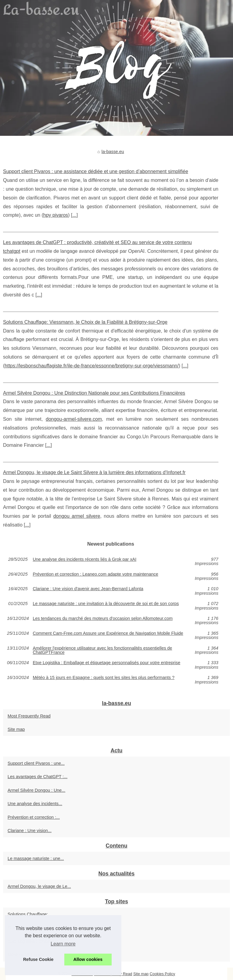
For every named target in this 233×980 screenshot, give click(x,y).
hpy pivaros (56, 215)
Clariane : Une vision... (30, 831)
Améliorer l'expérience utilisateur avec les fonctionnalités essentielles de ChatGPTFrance (103, 650)
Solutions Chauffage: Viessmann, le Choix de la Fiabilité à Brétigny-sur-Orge (85, 322)
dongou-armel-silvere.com (74, 419)
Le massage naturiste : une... (36, 858)
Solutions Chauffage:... (30, 914)
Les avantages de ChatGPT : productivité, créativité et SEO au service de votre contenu (97, 242)
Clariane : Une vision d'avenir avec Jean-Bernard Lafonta (88, 589)
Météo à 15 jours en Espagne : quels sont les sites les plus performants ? (104, 678)
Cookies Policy (162, 974)
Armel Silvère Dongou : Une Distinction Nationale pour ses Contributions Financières (94, 393)
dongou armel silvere (77, 516)
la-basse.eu (113, 152)
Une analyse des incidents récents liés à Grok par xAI (85, 559)
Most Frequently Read (29, 716)
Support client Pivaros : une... (36, 763)
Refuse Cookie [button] (38, 959)
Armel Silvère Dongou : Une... (36, 790)
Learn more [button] (63, 944)
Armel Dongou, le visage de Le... (39, 886)
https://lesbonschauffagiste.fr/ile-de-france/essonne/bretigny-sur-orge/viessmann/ (91, 366)
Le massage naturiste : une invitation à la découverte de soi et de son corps (106, 604)
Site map (16, 729)
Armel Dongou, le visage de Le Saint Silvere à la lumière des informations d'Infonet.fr (94, 472)
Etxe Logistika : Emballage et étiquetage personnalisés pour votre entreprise (106, 663)
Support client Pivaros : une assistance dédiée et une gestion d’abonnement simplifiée (96, 171)
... (74, 215)
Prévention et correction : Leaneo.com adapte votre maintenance (96, 574)
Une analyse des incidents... (35, 804)
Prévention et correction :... (34, 817)
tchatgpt (12, 251)
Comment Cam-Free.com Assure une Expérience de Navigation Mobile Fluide (108, 633)
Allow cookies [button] (88, 959)
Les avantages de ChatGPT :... (37, 777)
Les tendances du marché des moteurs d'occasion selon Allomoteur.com (103, 619)
